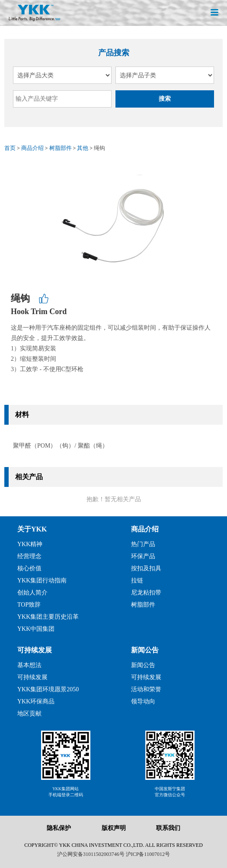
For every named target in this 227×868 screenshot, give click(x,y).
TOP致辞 (29, 605)
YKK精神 (30, 544)
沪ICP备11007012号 (148, 854)
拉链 (137, 580)
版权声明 (114, 828)
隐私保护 (59, 828)
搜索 (165, 99)
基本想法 (29, 665)
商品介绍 (32, 148)
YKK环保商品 (36, 701)
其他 (83, 148)
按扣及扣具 (146, 568)
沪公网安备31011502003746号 (91, 854)
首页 (10, 148)
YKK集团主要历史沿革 (48, 617)
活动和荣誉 (146, 689)
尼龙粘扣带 (146, 593)
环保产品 (143, 556)
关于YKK (32, 529)
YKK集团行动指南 (42, 580)
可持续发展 (35, 650)
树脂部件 (61, 148)
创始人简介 (32, 593)
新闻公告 (145, 650)
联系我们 (168, 828)
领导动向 (143, 701)
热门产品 (143, 544)
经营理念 (29, 556)
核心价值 (29, 568)
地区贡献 (29, 714)
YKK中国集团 (36, 629)
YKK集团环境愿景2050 (48, 689)
